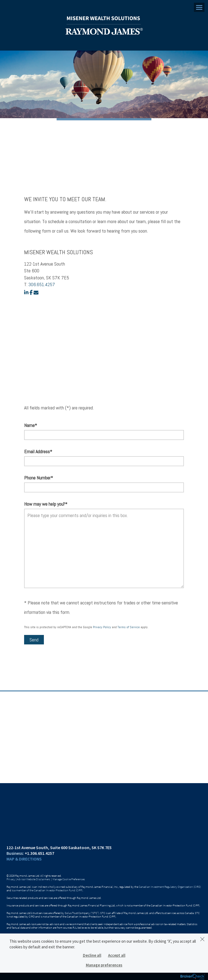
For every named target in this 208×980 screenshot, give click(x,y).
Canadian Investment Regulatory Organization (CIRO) (170, 887)
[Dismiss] (202, 939)
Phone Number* (39, 478)
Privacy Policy (102, 627)
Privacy (11, 879)
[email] (36, 292)
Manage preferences (104, 965)
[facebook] (31, 292)
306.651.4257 (42, 284)
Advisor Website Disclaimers (33, 879)
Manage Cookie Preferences (69, 879)
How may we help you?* (46, 504)
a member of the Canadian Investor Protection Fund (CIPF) (48, 890)
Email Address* (38, 451)
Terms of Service (129, 627)
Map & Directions (24, 859)
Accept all (117, 955)
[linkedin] (26, 292)
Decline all (92, 955)
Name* (31, 425)
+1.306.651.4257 (39, 853)
